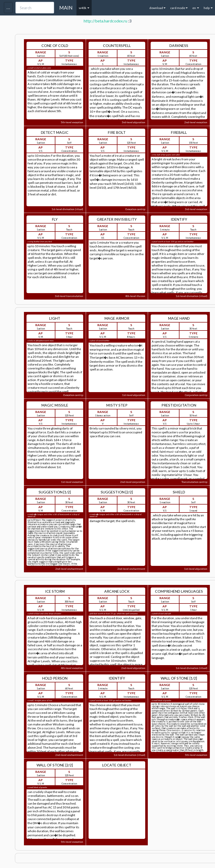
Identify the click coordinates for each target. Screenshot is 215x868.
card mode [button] (179, 8)
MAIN (66, 8)
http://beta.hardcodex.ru (105, 21)
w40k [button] (84, 8)
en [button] (196, 8)
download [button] (157, 8)
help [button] (208, 8)
